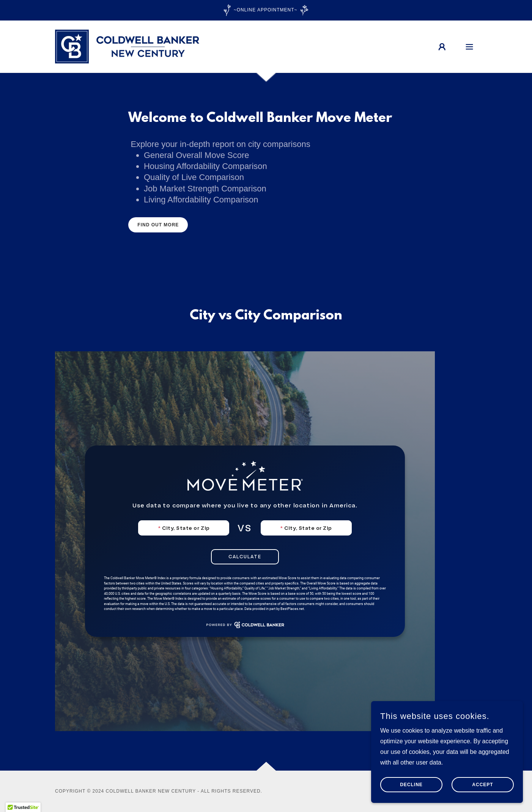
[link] (127, 46)
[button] (442, 47)
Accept (482, 785)
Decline (411, 785)
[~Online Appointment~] (266, 10)
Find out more (158, 225)
